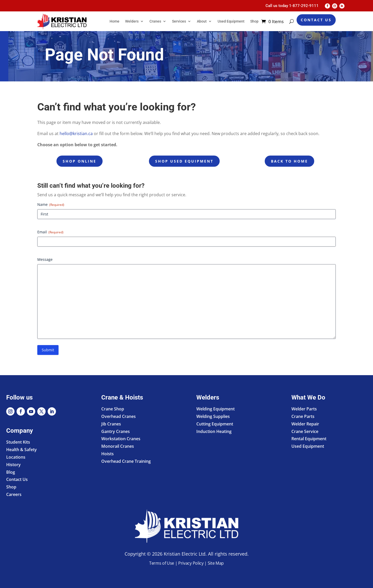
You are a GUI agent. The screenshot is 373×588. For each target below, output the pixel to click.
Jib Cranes (111, 424)
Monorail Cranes (118, 446)
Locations (16, 457)
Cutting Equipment (215, 424)
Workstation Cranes (121, 439)
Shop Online (80, 161)
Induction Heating (214, 431)
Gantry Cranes (116, 431)
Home (114, 21)
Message (45, 259)
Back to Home (289, 161)
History (13, 465)
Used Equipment (231, 21)
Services (179, 21)
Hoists (107, 454)
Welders (132, 21)
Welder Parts (304, 409)
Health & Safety (21, 450)
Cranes (155, 21)
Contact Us (316, 20)
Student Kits (18, 442)
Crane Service (305, 431)
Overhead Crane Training (126, 461)
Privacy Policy (191, 563)
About (202, 21)
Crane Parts (303, 416)
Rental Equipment (309, 439)
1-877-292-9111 (304, 6)
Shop (254, 21)
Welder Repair (305, 424)
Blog (11, 472)
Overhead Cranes (119, 416)
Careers (14, 494)
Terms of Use (162, 563)
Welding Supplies (213, 416)
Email (50, 232)
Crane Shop (113, 409)
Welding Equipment (216, 409)
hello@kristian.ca (76, 134)
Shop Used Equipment (184, 161)
